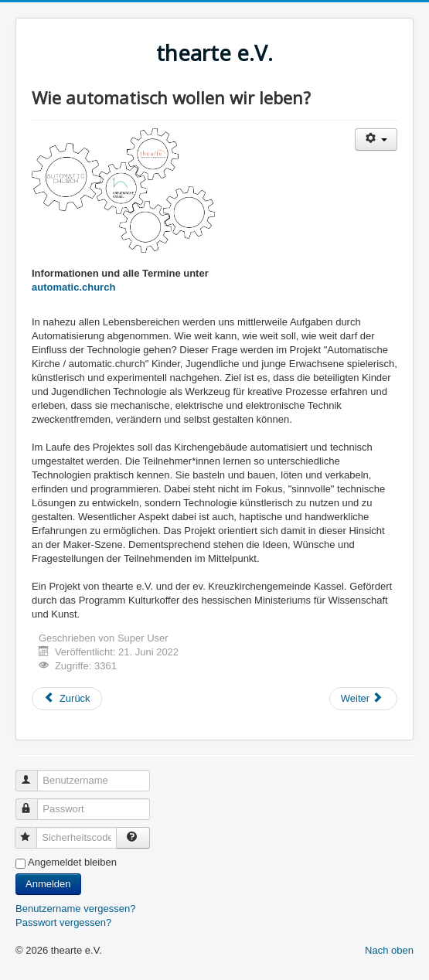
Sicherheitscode (33, 831)
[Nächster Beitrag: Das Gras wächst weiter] (363, 699)
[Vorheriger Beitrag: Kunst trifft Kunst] (67, 699)
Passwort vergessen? (63, 922)
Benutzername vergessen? (75, 909)
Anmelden (48, 884)
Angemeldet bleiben (72, 862)
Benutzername (34, 774)
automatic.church (73, 287)
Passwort (34, 803)
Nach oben (389, 950)
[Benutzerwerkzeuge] (376, 140)
